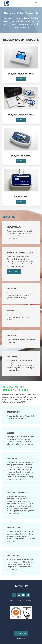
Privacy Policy (21, 638)
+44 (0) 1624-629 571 (21, 586)
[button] (36, 3)
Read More (21, 79)
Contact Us (21, 634)
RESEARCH (14, 272)
